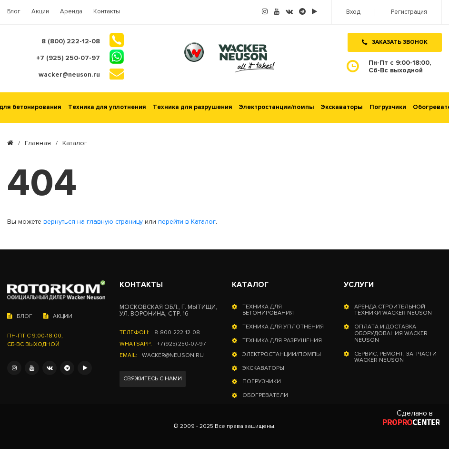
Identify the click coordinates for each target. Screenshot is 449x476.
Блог (14, 12)
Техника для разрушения (193, 107)
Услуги (359, 285)
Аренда (71, 12)
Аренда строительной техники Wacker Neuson (393, 310)
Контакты (107, 12)
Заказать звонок (395, 42)
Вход (353, 12)
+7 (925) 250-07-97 (181, 344)
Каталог (250, 285)
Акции (40, 12)
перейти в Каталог (187, 222)
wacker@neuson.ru (173, 356)
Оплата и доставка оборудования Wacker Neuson (391, 333)
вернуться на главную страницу (93, 222)
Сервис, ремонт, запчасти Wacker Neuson (395, 357)
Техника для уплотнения (107, 107)
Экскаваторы (342, 107)
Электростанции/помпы (277, 107)
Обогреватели (265, 396)
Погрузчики (388, 107)
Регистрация (409, 12)
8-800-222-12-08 (177, 333)
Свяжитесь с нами (153, 379)
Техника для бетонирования (268, 310)
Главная (38, 143)
